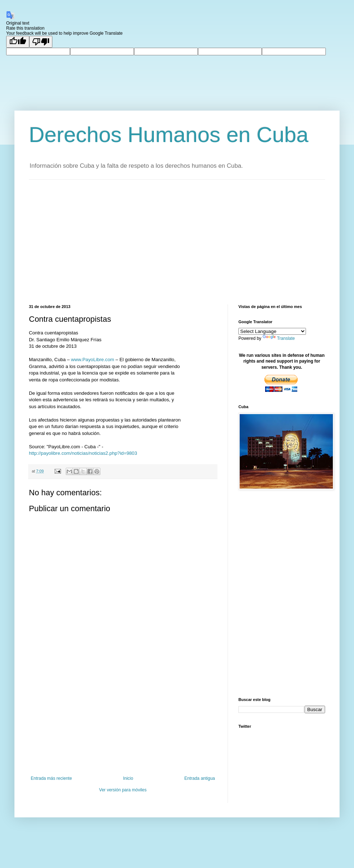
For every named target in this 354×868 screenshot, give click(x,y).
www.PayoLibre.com (93, 360)
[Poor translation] (41, 42)
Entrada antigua (200, 778)
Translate (279, 338)
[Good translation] (18, 42)
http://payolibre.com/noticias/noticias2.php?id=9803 (83, 453)
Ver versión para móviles (123, 790)
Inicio (128, 778)
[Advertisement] (143, 241)
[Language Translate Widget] (272, 331)
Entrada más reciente (51, 778)
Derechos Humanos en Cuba (169, 135)
